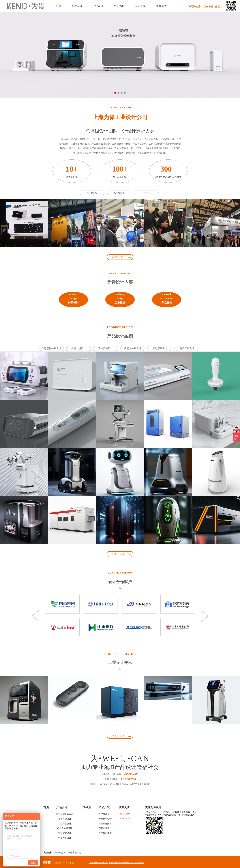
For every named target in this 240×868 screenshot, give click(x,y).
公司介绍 (146, 193)
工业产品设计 (106, 348)
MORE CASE (121, 554)
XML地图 (113, 861)
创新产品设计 (105, 827)
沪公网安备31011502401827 (131, 861)
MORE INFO (121, 257)
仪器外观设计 (79, 348)
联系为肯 (124, 806)
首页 (58, 6)
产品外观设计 (105, 813)
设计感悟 (119, 193)
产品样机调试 (105, 832)
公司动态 (92, 193)
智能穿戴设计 (160, 348)
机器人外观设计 (133, 348)
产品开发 (104, 806)
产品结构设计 (105, 817)
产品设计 (62, 806)
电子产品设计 (187, 348)
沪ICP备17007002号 (99, 861)
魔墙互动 (77, 851)
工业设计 (86, 806)
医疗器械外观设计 (51, 348)
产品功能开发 (105, 822)
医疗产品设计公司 (63, 851)
